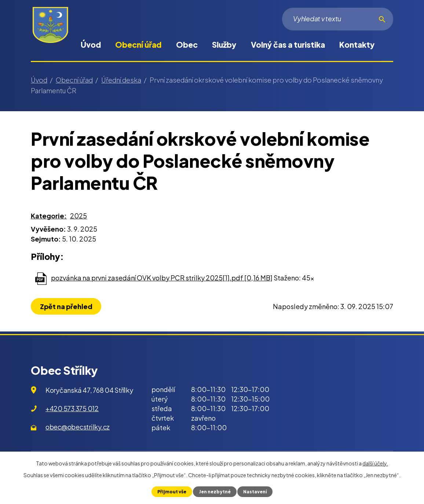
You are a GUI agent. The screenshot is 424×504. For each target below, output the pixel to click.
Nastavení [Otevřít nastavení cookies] (256, 492)
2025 (78, 216)
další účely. (375, 463)
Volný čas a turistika (288, 45)
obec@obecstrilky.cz (78, 427)
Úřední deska (121, 80)
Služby (224, 45)
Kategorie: (49, 216)
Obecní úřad (138, 45)
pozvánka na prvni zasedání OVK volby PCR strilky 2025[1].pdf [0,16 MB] (162, 278)
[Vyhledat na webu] (338, 19)
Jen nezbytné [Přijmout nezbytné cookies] (214, 492)
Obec (187, 45)
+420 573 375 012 (72, 408)
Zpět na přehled (67, 306)
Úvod (91, 45)
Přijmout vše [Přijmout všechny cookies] (170, 492)
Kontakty (357, 45)
